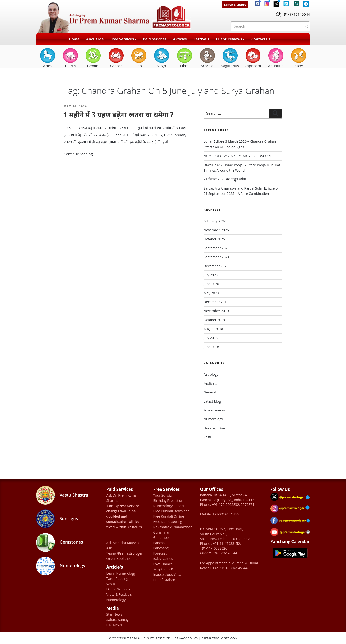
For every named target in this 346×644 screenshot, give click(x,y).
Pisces (299, 58)
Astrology (211, 374)
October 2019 (214, 320)
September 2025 (216, 248)
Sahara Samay (117, 620)
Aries (47, 58)
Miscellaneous (215, 410)
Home (74, 39)
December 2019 (216, 302)
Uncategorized (215, 428)
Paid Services (155, 39)
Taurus (70, 58)
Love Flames (163, 564)
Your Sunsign (164, 495)
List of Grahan (164, 580)
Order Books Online (122, 559)
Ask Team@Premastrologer (125, 551)
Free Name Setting (168, 522)
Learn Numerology (121, 573)
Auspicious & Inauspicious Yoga (167, 572)
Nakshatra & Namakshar (173, 527)
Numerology (213, 419)
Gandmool (161, 537)
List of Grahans (118, 589)
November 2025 (216, 230)
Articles (180, 39)
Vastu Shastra (62, 495)
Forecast (160, 553)
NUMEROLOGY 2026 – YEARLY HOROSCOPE (238, 156)
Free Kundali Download (171, 511)
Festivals (201, 39)
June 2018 (211, 347)
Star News (114, 614)
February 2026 (215, 221)
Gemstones (60, 542)
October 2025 (214, 239)
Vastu (208, 437)
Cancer (116, 58)
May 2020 (211, 293)
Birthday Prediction (168, 500)
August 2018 (213, 329)
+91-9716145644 (296, 14)
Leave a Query (235, 5)
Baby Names (163, 559)
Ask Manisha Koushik (123, 543)
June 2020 (211, 284)
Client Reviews (230, 39)
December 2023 (216, 266)
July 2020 (211, 275)
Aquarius (276, 58)
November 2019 (216, 311)
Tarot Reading (117, 579)
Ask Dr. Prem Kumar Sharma (122, 498)
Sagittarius (230, 58)
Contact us (261, 39)
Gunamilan (162, 532)
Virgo (162, 58)
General (210, 392)
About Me (95, 39)
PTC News (114, 625)
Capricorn (253, 58)
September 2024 (216, 257)
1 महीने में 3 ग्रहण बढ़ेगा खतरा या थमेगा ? (118, 115)
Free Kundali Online (169, 516)
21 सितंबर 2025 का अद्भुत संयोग (225, 179)
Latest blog (212, 401)
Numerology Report (169, 506)
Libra (184, 58)
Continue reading (78, 154)
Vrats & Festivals (119, 594)
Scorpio (207, 58)
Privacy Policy (186, 638)
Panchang (161, 548)
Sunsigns (57, 519)
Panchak (160, 543)
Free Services (123, 39)
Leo (139, 58)
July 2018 (211, 338)
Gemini (93, 58)
